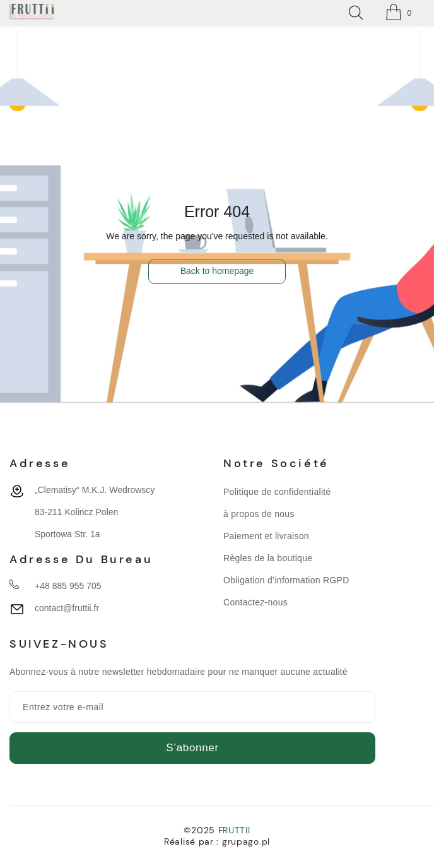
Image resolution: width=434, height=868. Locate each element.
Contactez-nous (255, 602)
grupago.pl (246, 841)
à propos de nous (259, 514)
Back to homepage (217, 271)
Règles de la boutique (268, 558)
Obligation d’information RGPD (286, 580)
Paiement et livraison (266, 536)
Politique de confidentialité (277, 492)
